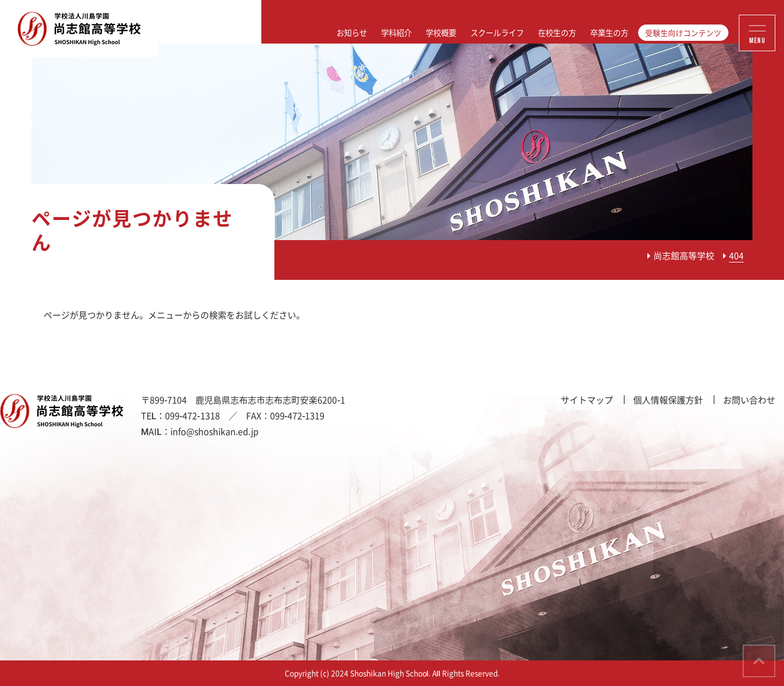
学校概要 (441, 33)
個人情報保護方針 (668, 400)
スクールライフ (497, 33)
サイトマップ (587, 400)
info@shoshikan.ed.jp (215, 431)
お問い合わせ (749, 400)
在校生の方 (557, 33)
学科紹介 (396, 33)
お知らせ (352, 33)
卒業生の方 (609, 33)
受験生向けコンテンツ (683, 33)
